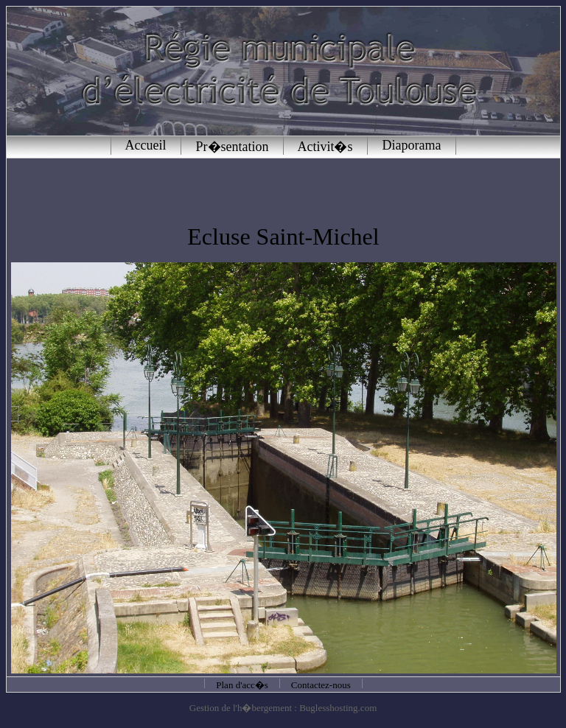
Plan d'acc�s (242, 685)
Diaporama (412, 145)
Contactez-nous (321, 685)
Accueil (146, 145)
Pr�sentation (232, 147)
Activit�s (325, 147)
